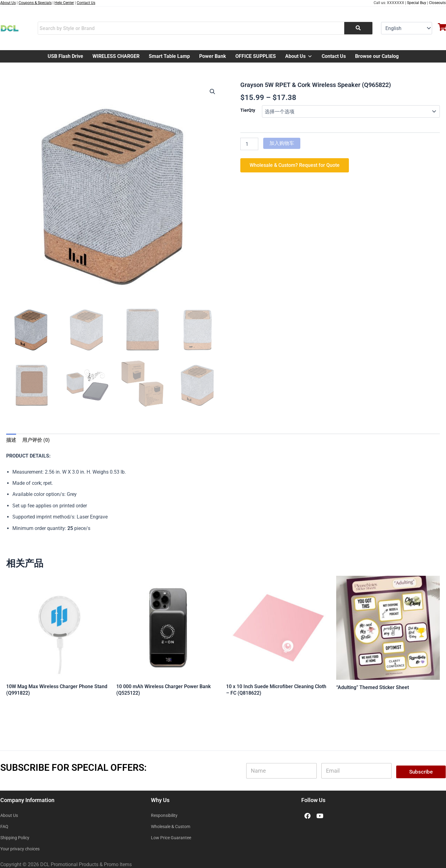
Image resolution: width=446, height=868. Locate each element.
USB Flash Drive (65, 56)
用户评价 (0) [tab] (36, 440)
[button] (212, 92)
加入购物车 (282, 143)
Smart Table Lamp (169, 56)
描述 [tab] (11, 440)
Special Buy (417, 3)
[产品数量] (249, 144)
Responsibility (164, 815)
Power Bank (213, 56)
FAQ (4, 827)
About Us (299, 56)
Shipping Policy (15, 838)
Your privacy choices (20, 849)
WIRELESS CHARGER (116, 56)
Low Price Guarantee (171, 838)
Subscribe (421, 772)
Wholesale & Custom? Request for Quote (295, 165)
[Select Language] (407, 28)
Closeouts (437, 3)
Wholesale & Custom (171, 827)
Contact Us (334, 56)
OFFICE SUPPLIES (256, 56)
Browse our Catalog (377, 56)
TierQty (248, 110)
